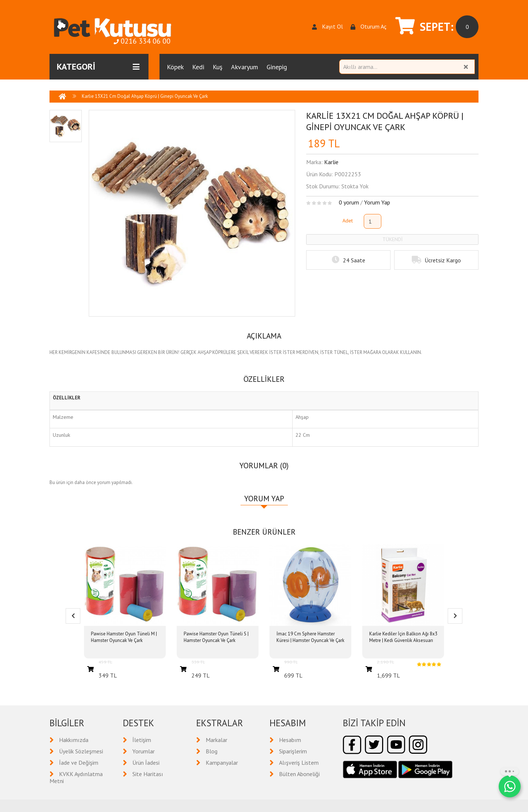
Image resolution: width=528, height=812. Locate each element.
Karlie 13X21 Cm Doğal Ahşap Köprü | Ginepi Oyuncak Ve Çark (145, 96)
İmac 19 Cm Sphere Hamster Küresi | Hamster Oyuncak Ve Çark (310, 637)
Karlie (331, 162)
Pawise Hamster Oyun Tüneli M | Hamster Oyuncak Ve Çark (124, 637)
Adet (348, 221)
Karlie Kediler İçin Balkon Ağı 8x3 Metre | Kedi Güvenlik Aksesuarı (403, 637)
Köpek (175, 67)
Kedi (198, 67)
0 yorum (349, 202)
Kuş (218, 67)
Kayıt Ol (327, 27)
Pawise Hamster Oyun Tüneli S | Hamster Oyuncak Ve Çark (216, 637)
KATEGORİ (98, 67)
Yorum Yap (377, 202)
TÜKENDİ (393, 239)
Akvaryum (245, 67)
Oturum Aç (368, 27)
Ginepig (277, 67)
